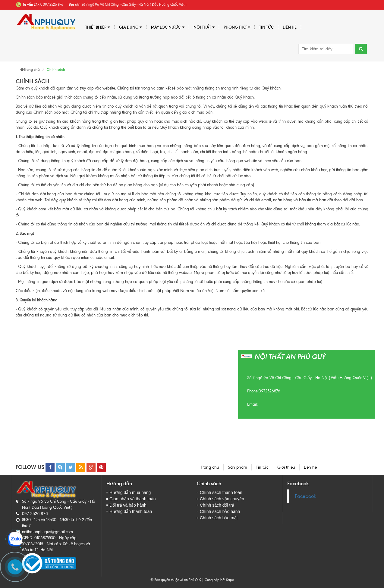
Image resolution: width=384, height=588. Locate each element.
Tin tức (266, 27)
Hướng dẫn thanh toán (131, 511)
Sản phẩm (238, 467)
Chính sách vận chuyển (222, 499)
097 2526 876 (35, 514)
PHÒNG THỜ (237, 27)
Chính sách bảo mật (219, 518)
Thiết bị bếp (98, 27)
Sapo (230, 580)
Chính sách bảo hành (220, 511)
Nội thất (204, 27)
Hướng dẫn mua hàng (130, 492)
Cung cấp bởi (214, 580)
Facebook (305, 496)
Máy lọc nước (168, 27)
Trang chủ (210, 467)
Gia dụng (131, 27)
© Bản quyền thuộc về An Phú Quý (176, 580)
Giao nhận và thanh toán (133, 499)
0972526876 (269, 391)
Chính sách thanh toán (221, 492)
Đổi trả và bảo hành (128, 505)
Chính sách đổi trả (217, 505)
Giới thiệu (286, 467)
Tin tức (262, 467)
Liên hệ (290, 27)
